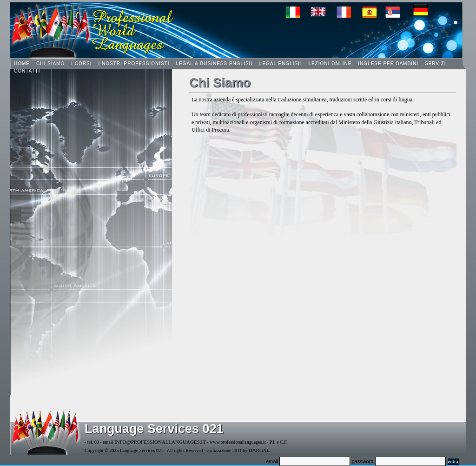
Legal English (281, 63)
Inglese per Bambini (388, 63)
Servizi (436, 63)
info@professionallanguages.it (160, 442)
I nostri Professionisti (134, 63)
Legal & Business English (214, 63)
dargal (259, 450)
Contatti (27, 71)
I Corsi (81, 63)
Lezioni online (330, 63)
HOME (22, 63)
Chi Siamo (50, 63)
